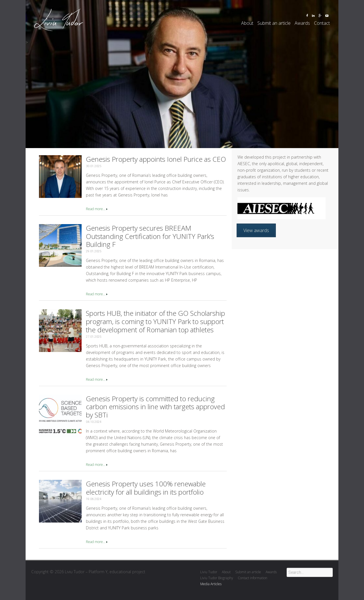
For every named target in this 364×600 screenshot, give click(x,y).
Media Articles (211, 584)
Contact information (253, 578)
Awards (302, 23)
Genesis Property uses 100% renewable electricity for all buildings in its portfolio (146, 488)
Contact (322, 23)
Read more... (96, 209)
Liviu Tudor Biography (217, 578)
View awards (256, 230)
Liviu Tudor (209, 572)
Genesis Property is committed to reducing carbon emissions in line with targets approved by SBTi (155, 407)
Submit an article (274, 23)
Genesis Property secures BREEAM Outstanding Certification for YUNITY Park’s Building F (150, 236)
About (247, 23)
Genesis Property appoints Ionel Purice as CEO (156, 159)
